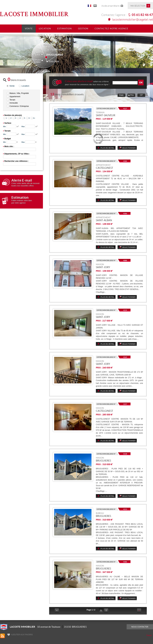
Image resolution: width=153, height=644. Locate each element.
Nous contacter (140, 627)
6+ (34, 118)
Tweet (149, 635)
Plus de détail (107, 148)
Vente (29, 29)
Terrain (12, 100)
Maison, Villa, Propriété (19, 93)
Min (5, 126)
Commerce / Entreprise (19, 106)
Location (45, 29)
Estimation (65, 29)
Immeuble (14, 103)
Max (23, 126)
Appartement (15, 97)
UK (95, 6)
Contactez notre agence (111, 29)
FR (89, 6)
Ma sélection (140, 6)
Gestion (83, 29)
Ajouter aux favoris (20, 635)
